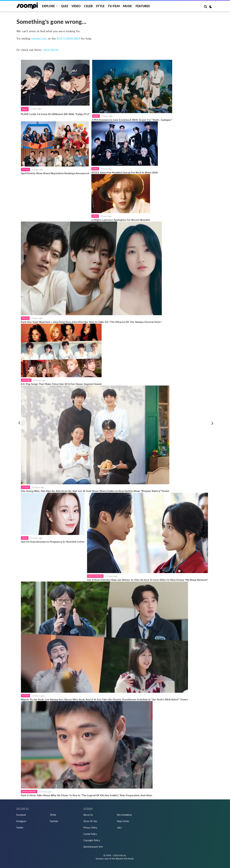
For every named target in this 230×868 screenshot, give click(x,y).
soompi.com (39, 38)
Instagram (21, 821)
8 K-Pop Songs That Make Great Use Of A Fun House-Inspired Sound (61, 384)
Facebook (21, 815)
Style (100, 6)
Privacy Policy (90, 828)
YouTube (54, 821)
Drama (25, 318)
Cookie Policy (90, 834)
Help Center (123, 821)
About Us (88, 815)
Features (143, 6)
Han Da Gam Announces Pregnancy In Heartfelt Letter (53, 542)
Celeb (88, 6)
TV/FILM (114, 6)
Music (128, 6)
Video (76, 6)
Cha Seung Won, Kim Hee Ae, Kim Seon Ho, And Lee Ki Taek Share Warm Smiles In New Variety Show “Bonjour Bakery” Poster (95, 491)
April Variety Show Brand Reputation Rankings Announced (55, 173)
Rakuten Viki (122, 859)
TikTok (53, 815)
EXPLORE (48, 6)
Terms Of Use (90, 821)
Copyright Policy (92, 840)
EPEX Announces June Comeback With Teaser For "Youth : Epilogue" (132, 120)
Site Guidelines (124, 815)
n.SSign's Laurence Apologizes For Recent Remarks (121, 220)
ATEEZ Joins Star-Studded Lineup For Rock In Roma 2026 (125, 172)
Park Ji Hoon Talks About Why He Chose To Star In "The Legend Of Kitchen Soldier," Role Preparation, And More (87, 795)
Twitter (20, 828)
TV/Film (25, 169)
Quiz (65, 6)
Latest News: (51, 50)
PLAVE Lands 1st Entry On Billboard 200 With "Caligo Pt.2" (55, 114)
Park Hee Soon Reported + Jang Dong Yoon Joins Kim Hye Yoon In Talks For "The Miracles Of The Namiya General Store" (91, 322)
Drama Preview (95, 576)
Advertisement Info (93, 847)
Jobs (119, 828)
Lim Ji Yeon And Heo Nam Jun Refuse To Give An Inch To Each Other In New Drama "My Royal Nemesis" (148, 580)
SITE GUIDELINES (68, 38)
